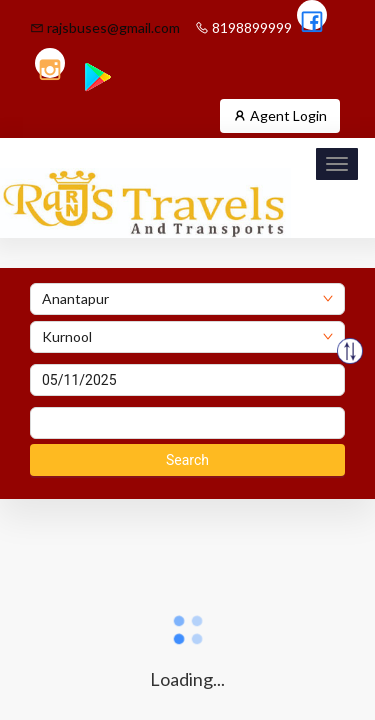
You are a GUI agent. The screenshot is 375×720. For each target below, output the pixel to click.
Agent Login (280, 115)
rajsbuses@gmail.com (105, 27)
